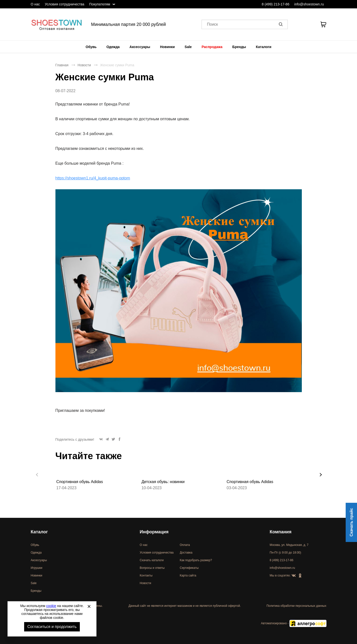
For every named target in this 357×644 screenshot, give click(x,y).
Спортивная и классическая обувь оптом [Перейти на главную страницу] (57, 24)
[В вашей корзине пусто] (323, 24)
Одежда (113, 47)
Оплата (185, 545)
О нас (35, 4)
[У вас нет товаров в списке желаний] (310, 24)
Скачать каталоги (152, 560)
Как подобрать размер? (196, 560)
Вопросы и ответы (152, 568)
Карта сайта (188, 575)
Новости (84, 65)
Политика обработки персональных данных (297, 606)
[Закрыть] (89, 606)
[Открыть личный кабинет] (297, 24)
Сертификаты (189, 568)
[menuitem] (91, 47)
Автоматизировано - (294, 623)
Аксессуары (140, 47)
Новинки (167, 47)
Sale (188, 47)
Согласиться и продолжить (52, 627)
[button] (282, 24)
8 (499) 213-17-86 (275, 4)
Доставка (186, 553)
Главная (62, 65)
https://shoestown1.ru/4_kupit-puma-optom (93, 178)
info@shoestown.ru (309, 4)
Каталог (39, 532)
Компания (281, 532)
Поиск (212, 25)
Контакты (146, 575)
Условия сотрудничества (65, 4)
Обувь (91, 47)
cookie (51, 606)
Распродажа (212, 47)
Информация (154, 532)
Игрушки (37, 568)
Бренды (239, 47)
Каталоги (264, 47)
